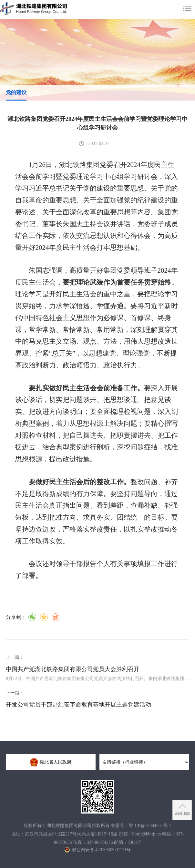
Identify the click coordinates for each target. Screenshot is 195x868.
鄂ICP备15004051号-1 (150, 826)
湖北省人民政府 (51, 762)
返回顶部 (182, 814)
